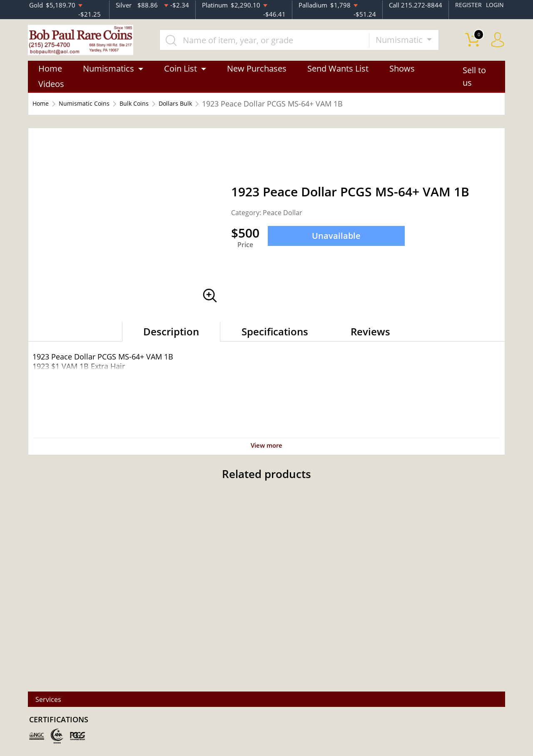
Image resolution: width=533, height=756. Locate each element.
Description (171, 337)
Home (50, 74)
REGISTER (467, 5)
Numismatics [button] (108, 74)
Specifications (275, 337)
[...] (274, 42)
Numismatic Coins (96, 109)
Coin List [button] (181, 74)
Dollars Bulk (207, 109)
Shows (402, 74)
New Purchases (257, 74)
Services (54, 699)
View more (266, 450)
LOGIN (494, 5)
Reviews (370, 337)
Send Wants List (338, 74)
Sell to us (474, 82)
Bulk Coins (157, 109)
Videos (51, 89)
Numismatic (410, 42)
